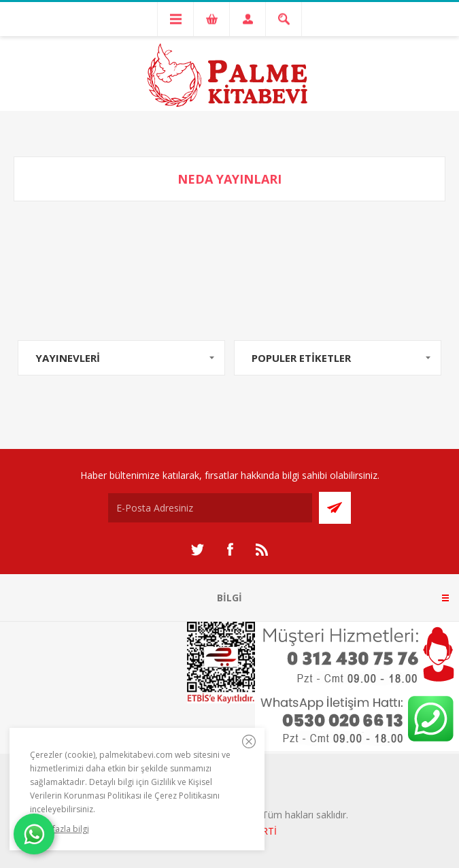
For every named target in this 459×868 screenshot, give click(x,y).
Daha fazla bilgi (60, 829)
